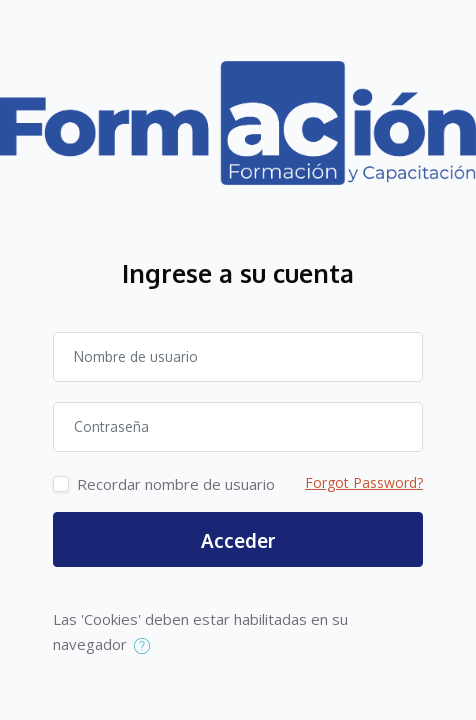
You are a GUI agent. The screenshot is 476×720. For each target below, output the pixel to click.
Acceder (238, 540)
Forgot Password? (364, 482)
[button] (146, 646)
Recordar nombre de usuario (176, 484)
